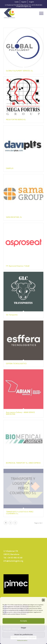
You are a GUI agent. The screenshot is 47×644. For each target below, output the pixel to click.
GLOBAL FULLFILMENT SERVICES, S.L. (20, 71)
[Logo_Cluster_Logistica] (19, 13)
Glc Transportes (12, 315)
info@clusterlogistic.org (13, 561)
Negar (23, 628)
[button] (43, 600)
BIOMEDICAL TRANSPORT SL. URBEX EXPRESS (23, 463)
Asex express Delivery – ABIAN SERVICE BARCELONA (20, 413)
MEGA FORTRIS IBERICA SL (16, 120)
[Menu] (40, 13)
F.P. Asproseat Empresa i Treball (18, 266)
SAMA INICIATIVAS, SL (14, 217)
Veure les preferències (23, 634)
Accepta (23, 621)
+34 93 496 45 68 (15, 558)
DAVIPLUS (10, 168)
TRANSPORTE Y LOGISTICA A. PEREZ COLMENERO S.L (20, 513)
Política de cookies (22, 640)
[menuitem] (17, 2)
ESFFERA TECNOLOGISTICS (16, 364)
